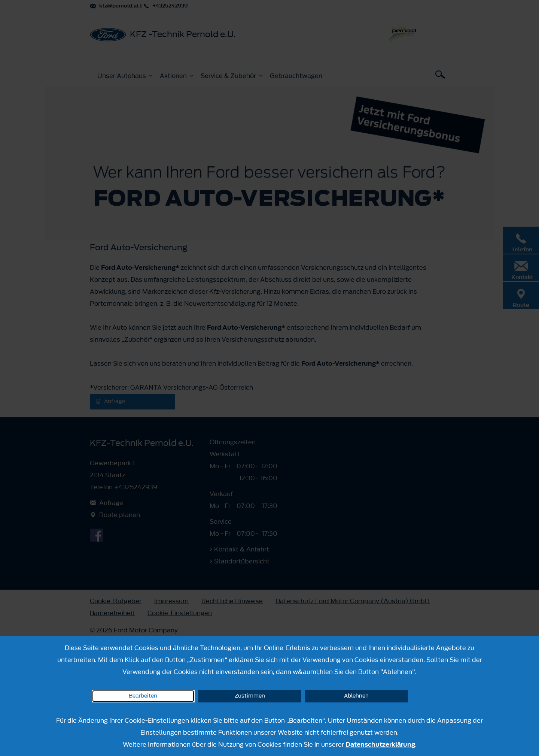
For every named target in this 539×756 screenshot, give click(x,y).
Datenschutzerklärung (380, 744)
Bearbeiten (143, 696)
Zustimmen (250, 696)
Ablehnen (356, 696)
